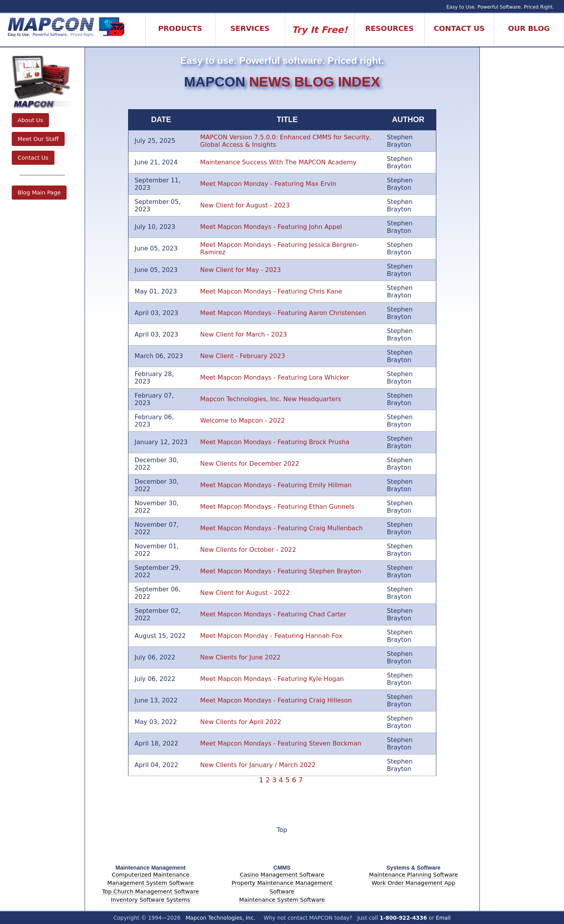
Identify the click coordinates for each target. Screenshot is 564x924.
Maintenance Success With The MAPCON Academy (278, 162)
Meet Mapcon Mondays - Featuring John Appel (271, 227)
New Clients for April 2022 (241, 722)
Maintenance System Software (282, 900)
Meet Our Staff (38, 139)
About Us (30, 120)
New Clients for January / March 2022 (258, 765)
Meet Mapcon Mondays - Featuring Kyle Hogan (272, 679)
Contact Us (33, 158)
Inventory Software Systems (150, 900)
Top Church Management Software (151, 892)
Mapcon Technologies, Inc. (221, 918)
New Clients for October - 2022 (248, 550)
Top (282, 830)
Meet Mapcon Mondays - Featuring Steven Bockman (281, 743)
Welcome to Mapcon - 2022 (242, 421)
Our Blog (529, 28)
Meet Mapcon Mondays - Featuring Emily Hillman (276, 485)
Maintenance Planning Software (413, 875)
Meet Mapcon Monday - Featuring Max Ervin (268, 184)
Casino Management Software (282, 875)
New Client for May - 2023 (240, 270)
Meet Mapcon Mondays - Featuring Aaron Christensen (283, 313)
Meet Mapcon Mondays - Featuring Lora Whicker (275, 377)
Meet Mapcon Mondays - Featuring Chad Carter (273, 614)
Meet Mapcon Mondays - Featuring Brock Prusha (275, 442)
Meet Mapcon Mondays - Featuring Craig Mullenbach (281, 528)
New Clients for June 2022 (240, 657)
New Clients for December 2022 (250, 464)
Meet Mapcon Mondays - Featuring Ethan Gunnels (277, 507)
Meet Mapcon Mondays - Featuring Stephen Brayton (281, 571)
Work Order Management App (414, 883)
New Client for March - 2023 (244, 334)
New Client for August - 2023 (245, 205)
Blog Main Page (39, 193)
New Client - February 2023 (243, 356)
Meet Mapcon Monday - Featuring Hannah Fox (271, 636)
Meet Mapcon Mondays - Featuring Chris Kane (271, 291)
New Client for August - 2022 (245, 593)
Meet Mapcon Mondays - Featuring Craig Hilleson (276, 700)
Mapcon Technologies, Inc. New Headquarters (271, 399)
